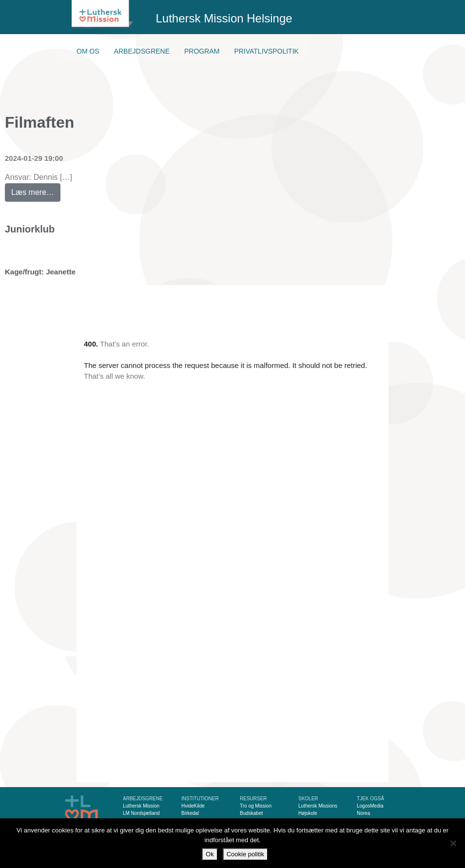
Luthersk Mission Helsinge (224, 18)
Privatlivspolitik (266, 51)
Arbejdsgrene (142, 51)
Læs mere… (36, 190)
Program (202, 51)
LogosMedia (370, 806)
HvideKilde (193, 806)
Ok (210, 854)
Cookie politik (245, 854)
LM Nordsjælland (141, 813)
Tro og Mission (256, 806)
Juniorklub (30, 229)
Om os (88, 51)
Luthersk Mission (141, 806)
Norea (363, 813)
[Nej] (453, 843)
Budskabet (251, 813)
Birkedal (190, 813)
